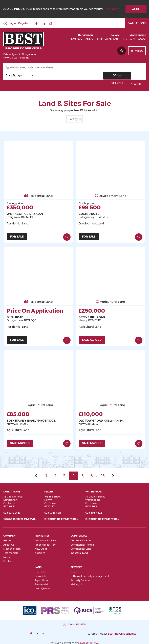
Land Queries (42, 587)
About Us (9, 543)
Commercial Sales (81, 539)
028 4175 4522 (134, 39)
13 (103, 475)
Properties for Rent (46, 543)
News (6, 556)
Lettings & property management (90, 575)
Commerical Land (81, 548)
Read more (112, 9)
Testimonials (11, 552)
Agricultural (42, 579)
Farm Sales (41, 575)
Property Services (80, 579)
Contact (8, 560)
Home (7, 539)
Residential (41, 583)
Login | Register (39, 623)
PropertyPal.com (126, 633)
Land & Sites (42, 571)
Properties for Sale (45, 539)
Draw (114, 76)
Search (135, 76)
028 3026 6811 (108, 39)
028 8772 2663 (81, 39)
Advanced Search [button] (131, 84)
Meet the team (12, 548)
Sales (73, 571)
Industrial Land (79, 552)
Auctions (40, 552)
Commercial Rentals (82, 543)
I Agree (136, 9)
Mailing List (77, 583)
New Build (41, 548)
